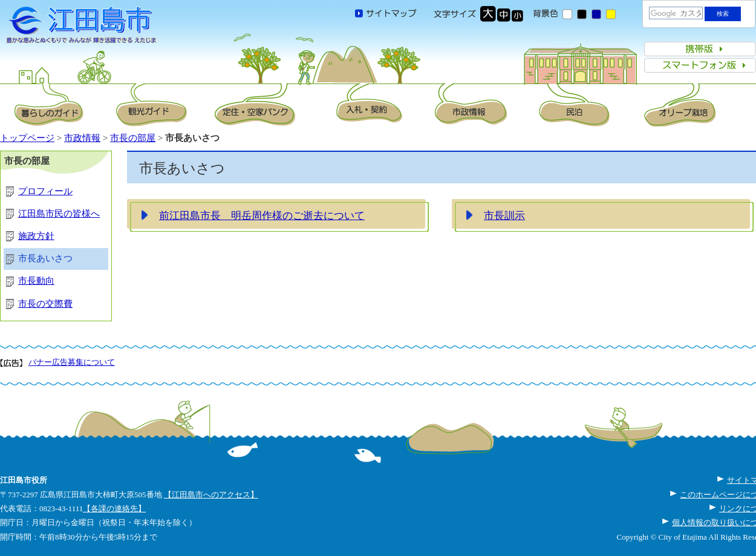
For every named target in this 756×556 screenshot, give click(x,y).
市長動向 (36, 281)
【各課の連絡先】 (114, 509)
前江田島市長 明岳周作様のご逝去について (262, 215)
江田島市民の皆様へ (59, 214)
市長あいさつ (45, 258)
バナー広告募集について (72, 362)
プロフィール (45, 191)
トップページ (27, 138)
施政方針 (36, 236)
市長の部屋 (133, 138)
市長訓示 (504, 215)
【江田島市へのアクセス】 (211, 495)
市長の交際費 (45, 304)
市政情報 (82, 138)
